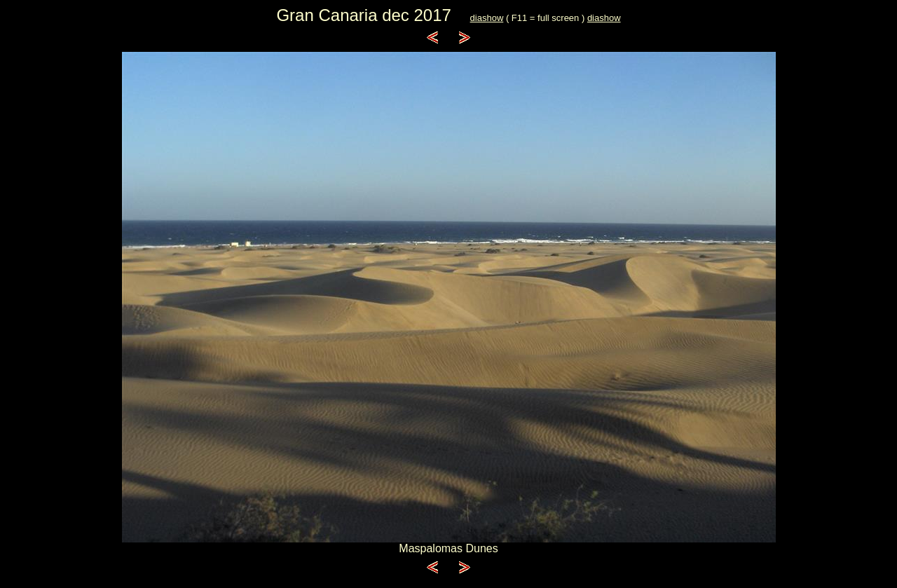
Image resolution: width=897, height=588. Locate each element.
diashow (487, 18)
